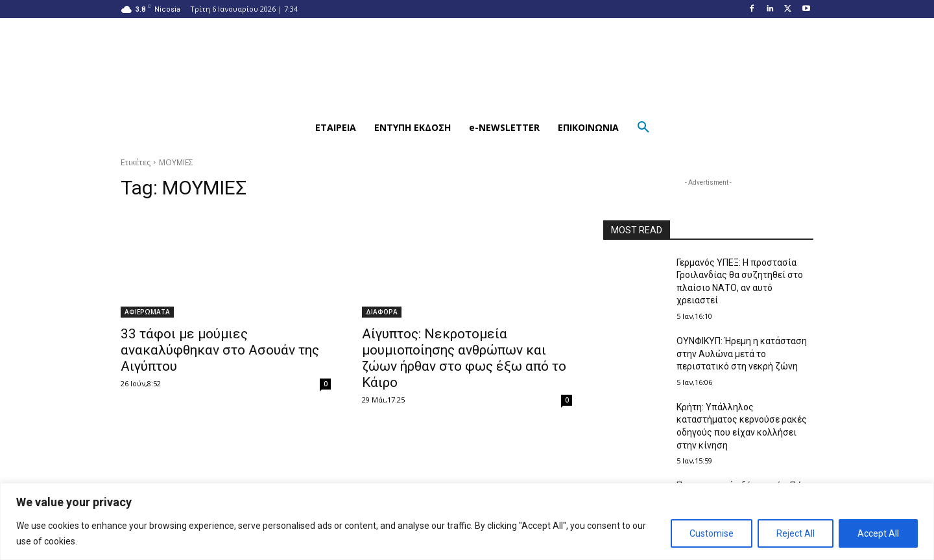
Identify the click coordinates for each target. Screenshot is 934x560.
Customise (712, 533)
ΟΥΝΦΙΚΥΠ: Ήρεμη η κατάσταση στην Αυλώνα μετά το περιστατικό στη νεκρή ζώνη (742, 354)
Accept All (878, 533)
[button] (291, 128)
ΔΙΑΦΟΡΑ (382, 312)
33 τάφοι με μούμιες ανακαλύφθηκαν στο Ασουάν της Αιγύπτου (220, 350)
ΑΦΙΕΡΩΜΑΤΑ (147, 312)
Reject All (796, 533)
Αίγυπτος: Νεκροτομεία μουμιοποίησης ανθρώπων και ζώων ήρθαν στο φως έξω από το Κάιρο (464, 358)
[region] (467, 521)
